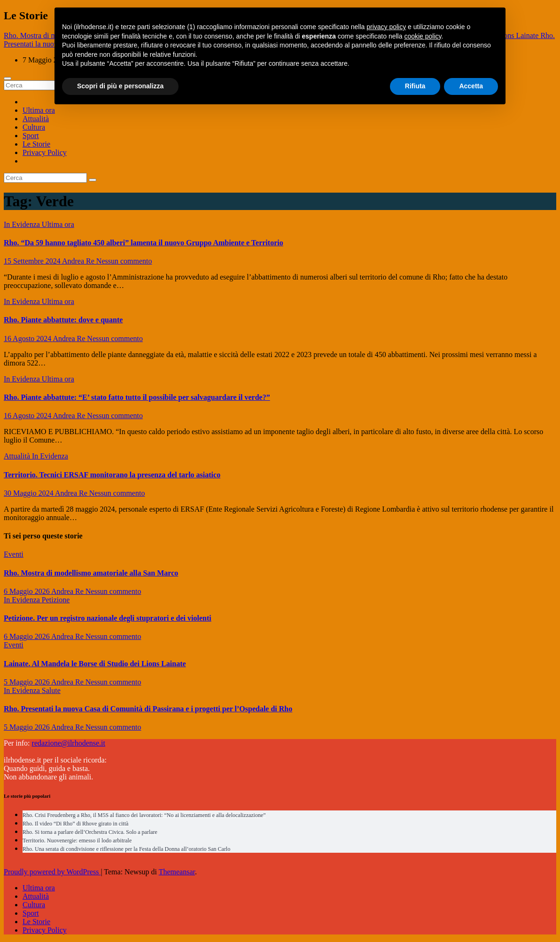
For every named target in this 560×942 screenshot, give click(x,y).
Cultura (34, 127)
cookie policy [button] (423, 36)
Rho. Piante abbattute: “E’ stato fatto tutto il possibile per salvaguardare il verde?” (137, 397)
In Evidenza (23, 224)
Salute (51, 690)
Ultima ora (39, 110)
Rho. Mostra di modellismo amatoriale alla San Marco (91, 573)
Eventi (14, 554)
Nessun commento (124, 261)
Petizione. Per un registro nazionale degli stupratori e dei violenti (108, 618)
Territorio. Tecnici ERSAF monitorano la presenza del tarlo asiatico (112, 475)
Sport (31, 136)
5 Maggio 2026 (27, 682)
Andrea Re (79, 261)
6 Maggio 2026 (27, 591)
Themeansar (177, 872)
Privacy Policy (45, 152)
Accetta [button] (471, 86)
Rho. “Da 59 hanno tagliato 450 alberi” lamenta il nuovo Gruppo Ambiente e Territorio (144, 243)
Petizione (56, 600)
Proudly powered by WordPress (52, 872)
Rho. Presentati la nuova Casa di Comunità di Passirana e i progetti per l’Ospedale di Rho (148, 709)
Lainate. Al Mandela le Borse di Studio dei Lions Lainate (95, 664)
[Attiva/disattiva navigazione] (8, 78)
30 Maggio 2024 (29, 493)
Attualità (36, 119)
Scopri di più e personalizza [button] (120, 86)
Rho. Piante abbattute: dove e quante (63, 320)
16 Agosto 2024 (28, 339)
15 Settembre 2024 (33, 261)
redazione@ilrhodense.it (69, 743)
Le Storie (36, 144)
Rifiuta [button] (415, 86)
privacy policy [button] (386, 27)
